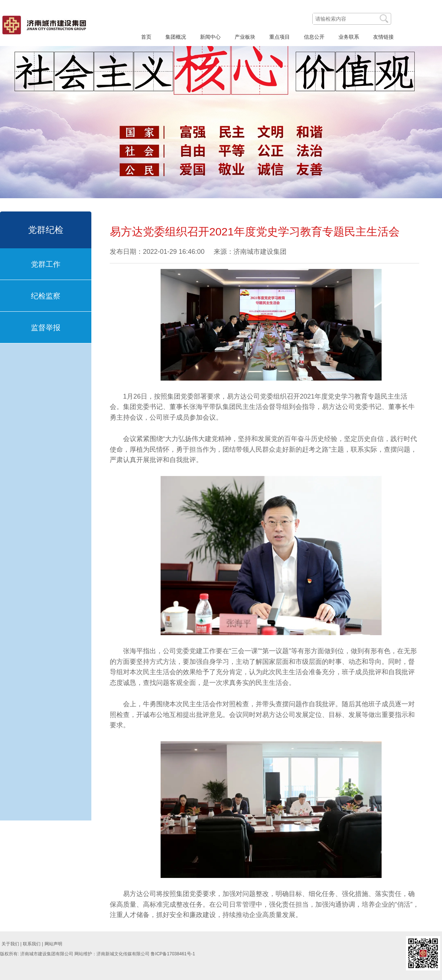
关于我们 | (11, 944)
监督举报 (46, 328)
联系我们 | (33, 944)
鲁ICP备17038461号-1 (173, 954)
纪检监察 (46, 296)
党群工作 (46, 264)
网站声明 (53, 944)
